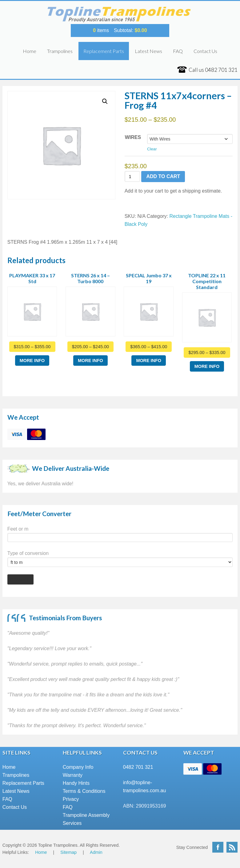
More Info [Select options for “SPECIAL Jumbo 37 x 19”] (149, 361)
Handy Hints (76, 783)
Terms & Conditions (84, 791)
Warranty (73, 775)
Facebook (218, 847)
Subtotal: (130, 30)
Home (30, 51)
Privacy (71, 799)
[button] (105, 101)
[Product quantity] (132, 176)
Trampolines (60, 51)
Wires (133, 137)
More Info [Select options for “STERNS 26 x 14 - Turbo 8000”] (90, 361)
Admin (96, 852)
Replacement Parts (104, 51)
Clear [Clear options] (152, 149)
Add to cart (163, 176)
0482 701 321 (138, 767)
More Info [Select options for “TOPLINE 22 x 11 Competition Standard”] (207, 366)
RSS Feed (232, 847)
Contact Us (205, 51)
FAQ (178, 51)
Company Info (78, 767)
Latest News (148, 51)
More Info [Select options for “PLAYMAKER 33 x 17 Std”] (32, 361)
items (101, 30)
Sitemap (68, 852)
